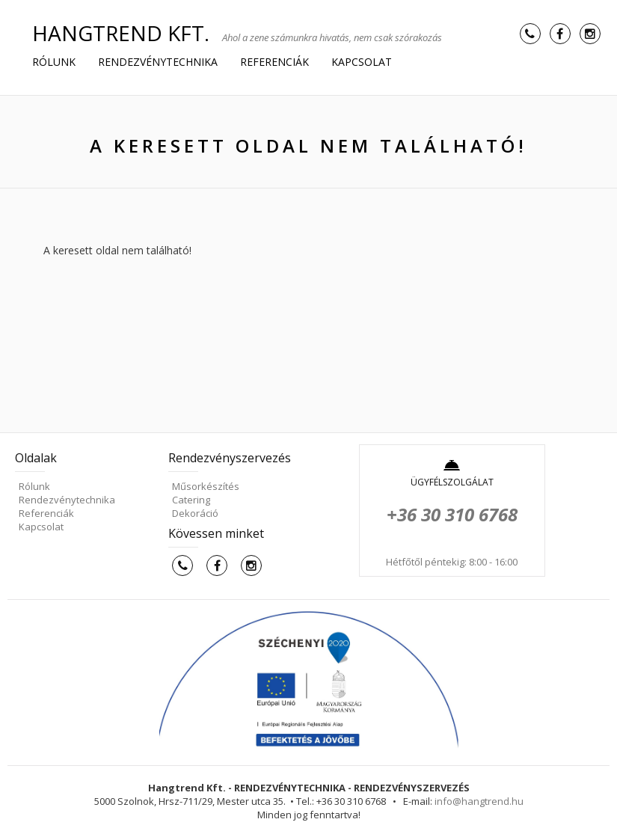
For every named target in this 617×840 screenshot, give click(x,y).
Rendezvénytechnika (158, 62)
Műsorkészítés (206, 486)
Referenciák (274, 62)
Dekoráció (195, 513)
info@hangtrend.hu (479, 801)
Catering (191, 500)
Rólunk (54, 62)
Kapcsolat (362, 62)
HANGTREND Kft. (121, 33)
